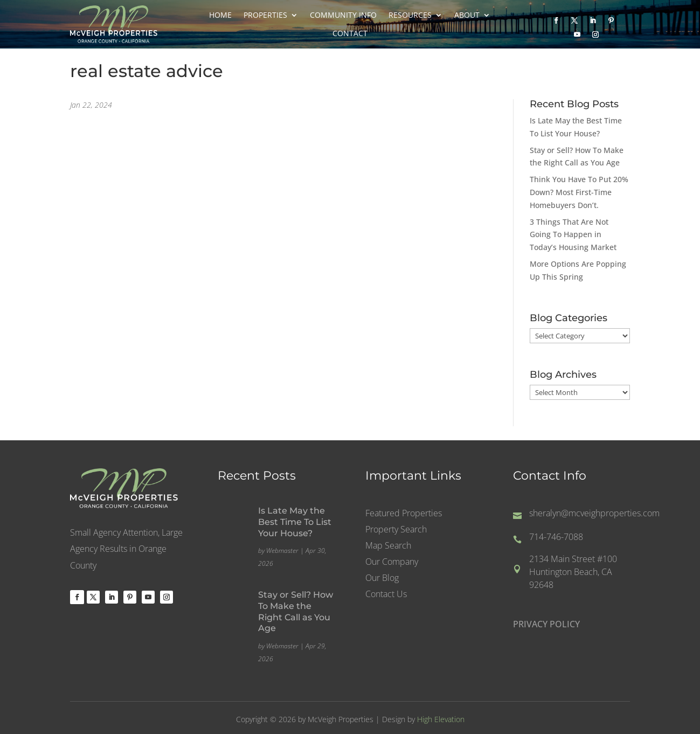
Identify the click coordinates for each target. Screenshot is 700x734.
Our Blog (382, 579)
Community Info (343, 15)
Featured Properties (404, 515)
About (467, 15)
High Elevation (441, 719)
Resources (410, 15)
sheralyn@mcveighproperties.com (594, 514)
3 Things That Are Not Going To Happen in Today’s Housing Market (573, 235)
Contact (350, 33)
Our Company (392, 563)
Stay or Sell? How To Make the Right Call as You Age (296, 611)
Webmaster (282, 550)
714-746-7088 (556, 537)
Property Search (396, 531)
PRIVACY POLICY (546, 625)
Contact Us (386, 595)
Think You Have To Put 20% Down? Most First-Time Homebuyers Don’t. (579, 192)
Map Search (388, 547)
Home (220, 15)
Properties (265, 15)
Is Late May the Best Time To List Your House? (295, 522)
